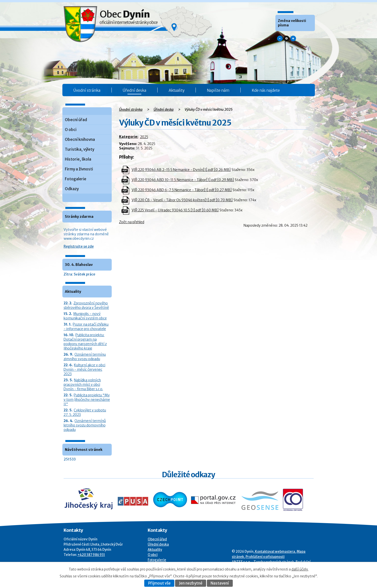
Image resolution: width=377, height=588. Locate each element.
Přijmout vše (159, 583)
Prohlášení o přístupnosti (265, 557)
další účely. (300, 569)
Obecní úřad (76, 120)
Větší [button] (293, 38)
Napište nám (218, 90)
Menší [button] (280, 38)
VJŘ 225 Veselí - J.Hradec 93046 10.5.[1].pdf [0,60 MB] (175, 210)
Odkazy (72, 189)
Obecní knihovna (80, 139)
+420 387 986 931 (91, 555)
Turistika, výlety (80, 149)
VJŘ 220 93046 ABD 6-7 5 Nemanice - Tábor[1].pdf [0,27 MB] (182, 190)
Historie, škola (78, 159)
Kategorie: (129, 137)
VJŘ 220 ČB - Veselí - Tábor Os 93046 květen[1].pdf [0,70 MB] (182, 200)
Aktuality (177, 90)
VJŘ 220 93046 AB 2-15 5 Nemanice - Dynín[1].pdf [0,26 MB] (181, 170)
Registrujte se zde (79, 246)
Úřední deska (135, 90)
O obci (71, 130)
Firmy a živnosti (79, 169)
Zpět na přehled (132, 222)
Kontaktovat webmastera (275, 552)
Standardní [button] (287, 38)
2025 (144, 137)
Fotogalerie (76, 179)
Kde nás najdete (266, 90)
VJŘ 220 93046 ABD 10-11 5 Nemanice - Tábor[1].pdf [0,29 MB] (183, 180)
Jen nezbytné (191, 583)
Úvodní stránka (87, 90)
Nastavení (220, 583)
